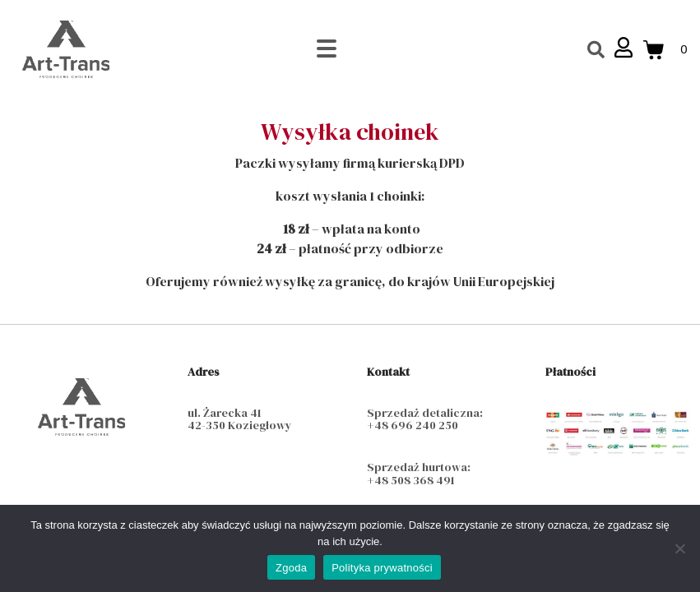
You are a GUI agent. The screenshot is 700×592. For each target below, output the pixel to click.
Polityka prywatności (382, 568)
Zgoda (291, 568)
